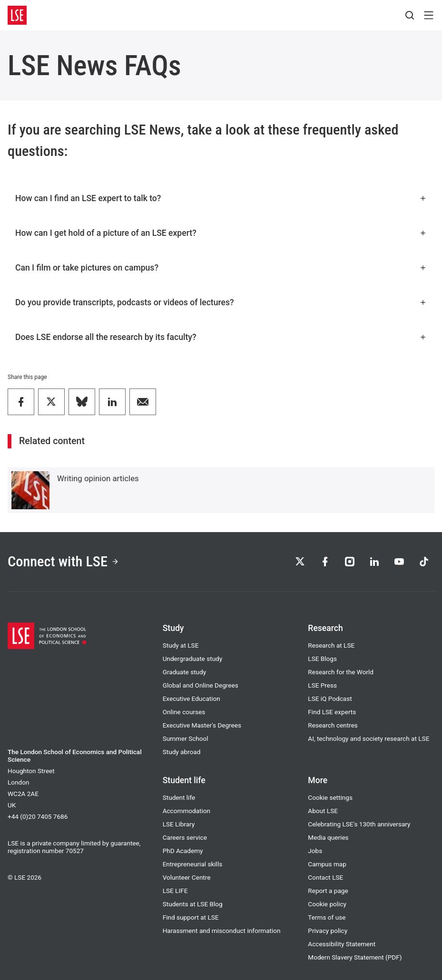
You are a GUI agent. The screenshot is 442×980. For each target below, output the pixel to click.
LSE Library (179, 824)
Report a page (328, 891)
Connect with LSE (63, 561)
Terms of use (327, 917)
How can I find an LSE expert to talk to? (221, 198)
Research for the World (341, 672)
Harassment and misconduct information (222, 931)
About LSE (323, 811)
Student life (179, 797)
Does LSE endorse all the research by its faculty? (221, 337)
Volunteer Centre (187, 877)
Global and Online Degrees (201, 685)
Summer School (186, 738)
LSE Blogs (322, 659)
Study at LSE (181, 645)
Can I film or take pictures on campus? (221, 268)
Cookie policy (327, 904)
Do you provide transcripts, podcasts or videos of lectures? (221, 302)
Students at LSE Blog (193, 904)
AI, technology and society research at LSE (368, 738)
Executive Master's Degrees (202, 725)
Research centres (333, 725)
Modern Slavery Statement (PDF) (355, 957)
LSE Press (322, 685)
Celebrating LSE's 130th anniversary (359, 824)
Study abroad (182, 752)
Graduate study (185, 672)
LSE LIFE (175, 891)
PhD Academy (183, 851)
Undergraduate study (193, 659)
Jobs (315, 851)
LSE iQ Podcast (330, 699)
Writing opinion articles (98, 478)
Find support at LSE (191, 917)
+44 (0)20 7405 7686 (38, 816)
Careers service (185, 837)
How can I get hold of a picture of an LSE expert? (221, 233)
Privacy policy (328, 931)
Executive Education (192, 699)
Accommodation (187, 811)
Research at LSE (331, 645)
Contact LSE (325, 877)
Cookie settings (330, 797)
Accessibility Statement (342, 944)
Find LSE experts (332, 712)
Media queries (328, 837)
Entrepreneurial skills (193, 864)
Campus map (327, 864)
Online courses (184, 712)
